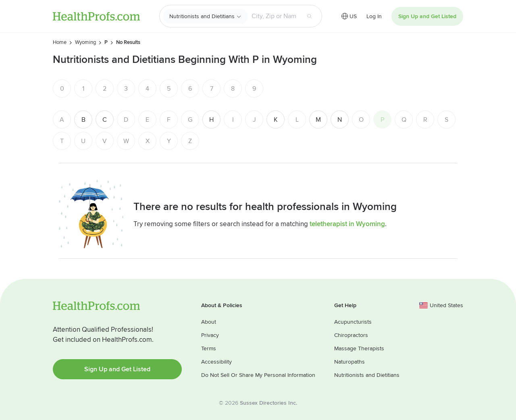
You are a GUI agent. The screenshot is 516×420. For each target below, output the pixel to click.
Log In (374, 16)
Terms (209, 348)
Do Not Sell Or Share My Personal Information (258, 375)
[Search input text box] (274, 16)
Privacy (210, 335)
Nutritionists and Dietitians (202, 16)
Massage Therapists (359, 348)
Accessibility (216, 362)
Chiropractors (351, 335)
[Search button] (310, 16)
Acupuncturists (353, 322)
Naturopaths (350, 362)
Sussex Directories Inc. (268, 403)
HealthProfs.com (96, 16)
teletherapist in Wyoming (347, 224)
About (209, 322)
